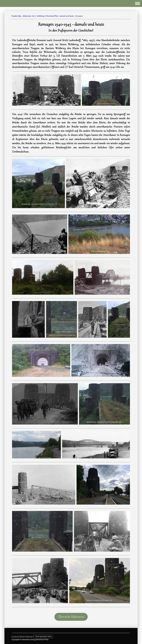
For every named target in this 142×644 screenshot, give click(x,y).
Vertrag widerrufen (43, 636)
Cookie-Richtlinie (18, 636)
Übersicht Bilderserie (71, 617)
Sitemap (29, 636)
